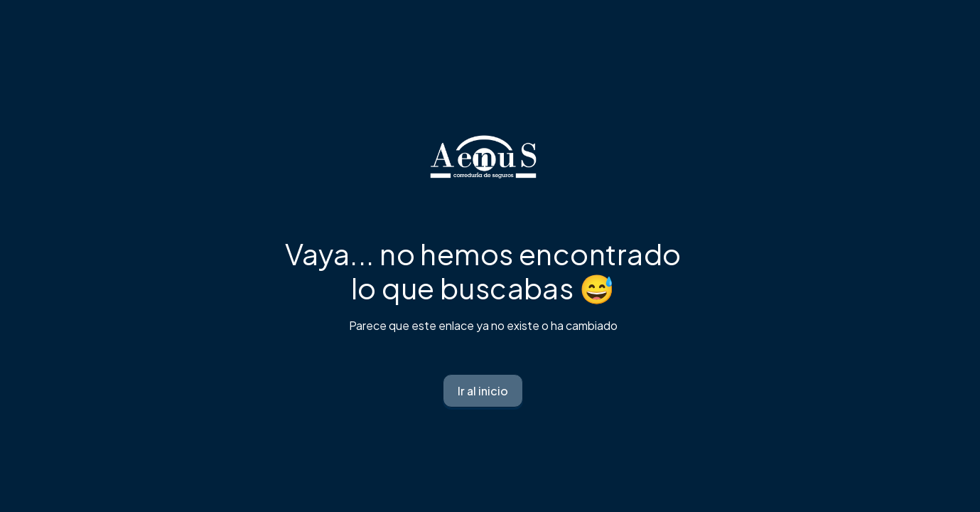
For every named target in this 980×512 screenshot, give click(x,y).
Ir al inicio (483, 391)
